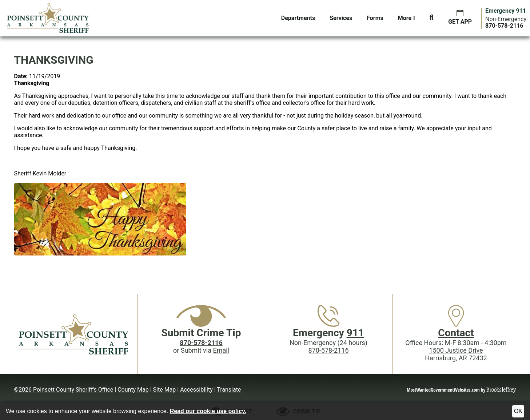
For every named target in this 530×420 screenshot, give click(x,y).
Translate (229, 390)
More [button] (407, 18)
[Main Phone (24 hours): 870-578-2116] (504, 26)
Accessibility (196, 390)
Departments (298, 18)
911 (355, 333)
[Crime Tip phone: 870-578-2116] (201, 343)
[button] (432, 18)
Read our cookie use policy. (208, 411)
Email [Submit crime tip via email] (221, 350)
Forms (375, 18)
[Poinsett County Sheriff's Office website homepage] (74, 334)
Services (341, 18)
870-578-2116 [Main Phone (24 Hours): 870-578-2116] (328, 350)
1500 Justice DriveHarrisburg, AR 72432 (456, 354)
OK (518, 411)
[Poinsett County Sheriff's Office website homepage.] (48, 18)
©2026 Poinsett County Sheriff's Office (64, 390)
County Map (133, 390)
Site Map (165, 390)
